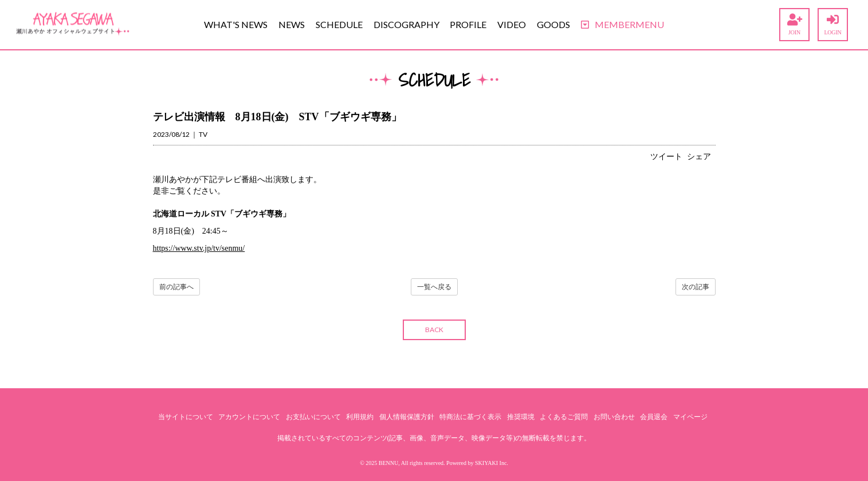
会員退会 (654, 417)
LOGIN (833, 25)
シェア (699, 157)
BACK (434, 330)
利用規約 (360, 417)
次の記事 (696, 287)
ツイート (666, 157)
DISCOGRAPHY (406, 24)
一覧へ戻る (434, 287)
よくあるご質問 (564, 417)
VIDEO (512, 24)
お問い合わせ (614, 417)
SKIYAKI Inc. (492, 463)
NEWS (292, 24)
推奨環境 (521, 417)
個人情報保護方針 (407, 417)
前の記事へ (176, 287)
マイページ (690, 417)
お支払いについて (313, 417)
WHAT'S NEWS (236, 24)
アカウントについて (249, 417)
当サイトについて (186, 417)
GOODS (553, 24)
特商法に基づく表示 (470, 417)
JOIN (794, 25)
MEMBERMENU (622, 24)
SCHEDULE (339, 24)
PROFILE (468, 24)
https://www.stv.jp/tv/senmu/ (199, 248)
